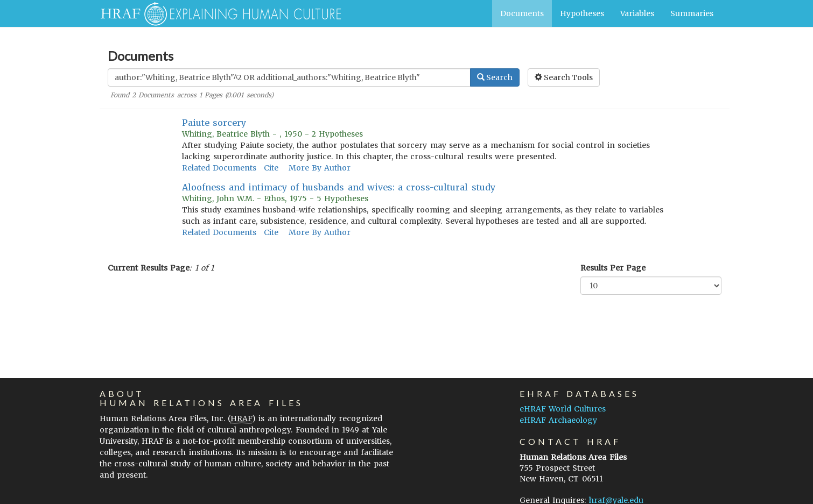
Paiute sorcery (214, 123)
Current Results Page (149, 268)
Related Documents (219, 168)
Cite (271, 168)
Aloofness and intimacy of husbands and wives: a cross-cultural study (339, 187)
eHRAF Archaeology (558, 420)
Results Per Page (613, 268)
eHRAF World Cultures (563, 409)
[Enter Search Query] (289, 77)
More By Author (320, 168)
